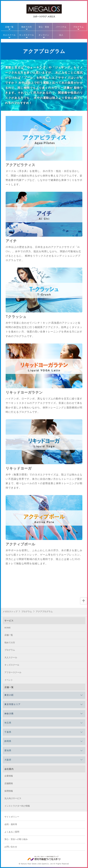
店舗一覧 (9, 27)
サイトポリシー (12, 817)
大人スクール (9, 35)
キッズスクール (27, 35)
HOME (7, 628)
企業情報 (9, 776)
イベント (9, 680)
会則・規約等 (11, 824)
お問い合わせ (11, 847)
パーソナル (61, 27)
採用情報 (9, 791)
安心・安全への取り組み (16, 839)
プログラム (78, 27)
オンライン (44, 35)
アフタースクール (13, 672)
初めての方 (27, 27)
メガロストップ (10, 612)
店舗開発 (9, 783)
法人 (61, 35)
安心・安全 (44, 27)
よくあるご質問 (12, 832)
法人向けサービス (13, 798)
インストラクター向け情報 (17, 806)
